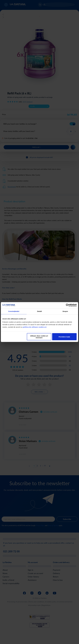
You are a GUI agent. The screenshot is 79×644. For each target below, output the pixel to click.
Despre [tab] (65, 311)
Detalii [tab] (39, 311)
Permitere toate (64, 337)
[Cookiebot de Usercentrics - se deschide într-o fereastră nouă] (67, 305)
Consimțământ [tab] (14, 311)
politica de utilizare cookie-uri (35, 327)
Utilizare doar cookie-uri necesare (39, 337)
